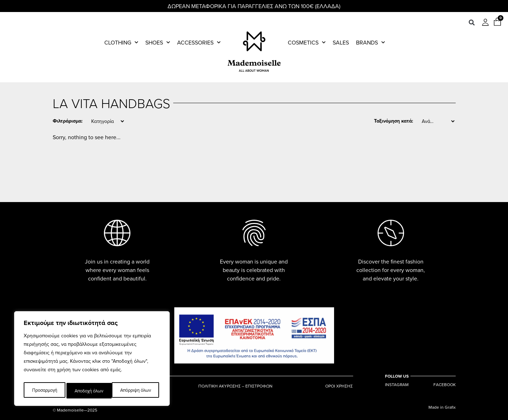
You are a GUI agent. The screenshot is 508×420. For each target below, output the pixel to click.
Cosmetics (307, 42)
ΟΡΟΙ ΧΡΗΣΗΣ (339, 385)
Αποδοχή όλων (138, 391)
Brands (370, 42)
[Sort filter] (438, 121)
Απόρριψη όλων (90, 391)
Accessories (199, 42)
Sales (341, 42)
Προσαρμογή (44, 391)
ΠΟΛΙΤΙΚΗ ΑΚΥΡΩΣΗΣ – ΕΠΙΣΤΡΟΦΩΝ (235, 385)
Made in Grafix (442, 407)
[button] (472, 23)
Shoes (158, 42)
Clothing (121, 42)
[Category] (107, 121)
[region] (92, 360)
